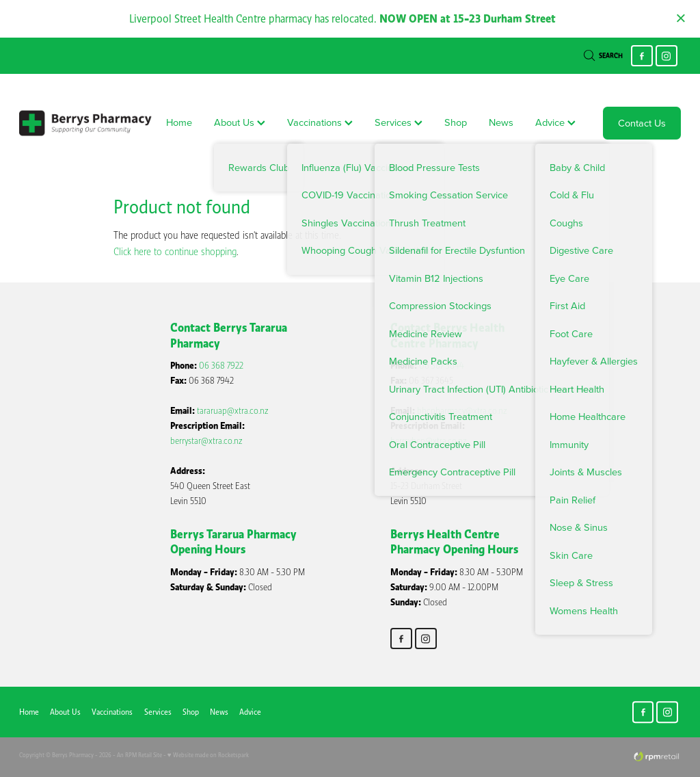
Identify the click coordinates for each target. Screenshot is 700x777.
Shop (456, 122)
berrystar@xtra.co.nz (206, 441)
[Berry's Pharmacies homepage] (85, 123)
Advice (555, 122)
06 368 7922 (221, 366)
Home (179, 122)
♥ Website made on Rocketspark (208, 755)
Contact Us (642, 123)
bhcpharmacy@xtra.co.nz (462, 411)
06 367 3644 (442, 366)
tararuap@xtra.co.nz (233, 411)
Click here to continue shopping (175, 252)
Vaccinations (320, 122)
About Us (240, 122)
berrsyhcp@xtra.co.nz (429, 441)
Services (399, 122)
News (501, 122)
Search (603, 56)
